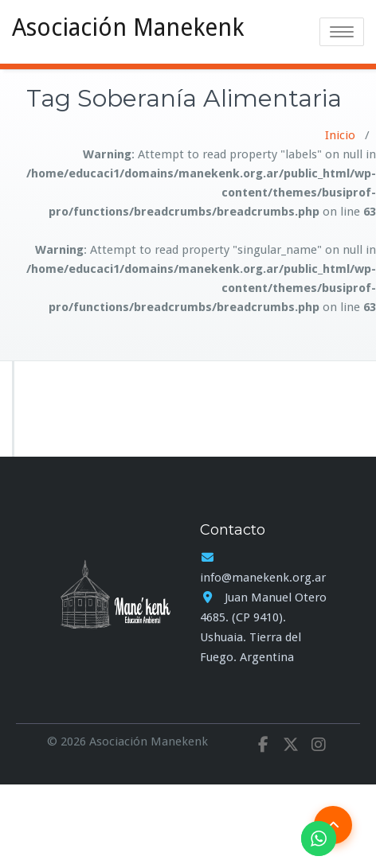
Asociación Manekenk (128, 27)
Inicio (340, 135)
